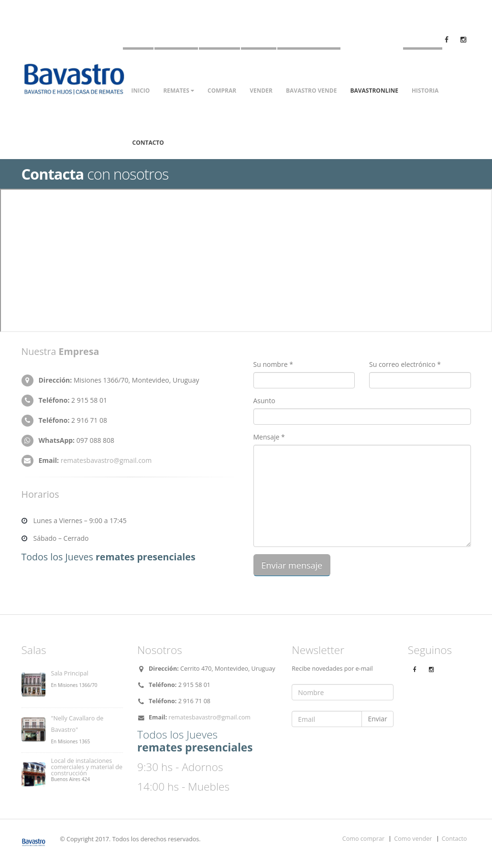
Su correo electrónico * (405, 364)
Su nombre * (273, 364)
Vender (261, 91)
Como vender (413, 839)
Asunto (264, 401)
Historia (425, 91)
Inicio (141, 91)
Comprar (222, 91)
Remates (179, 91)
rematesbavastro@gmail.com (106, 460)
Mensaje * (269, 437)
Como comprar (363, 839)
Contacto (148, 143)
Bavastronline (374, 91)
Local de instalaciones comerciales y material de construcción (87, 767)
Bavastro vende (311, 91)
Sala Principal (70, 673)
